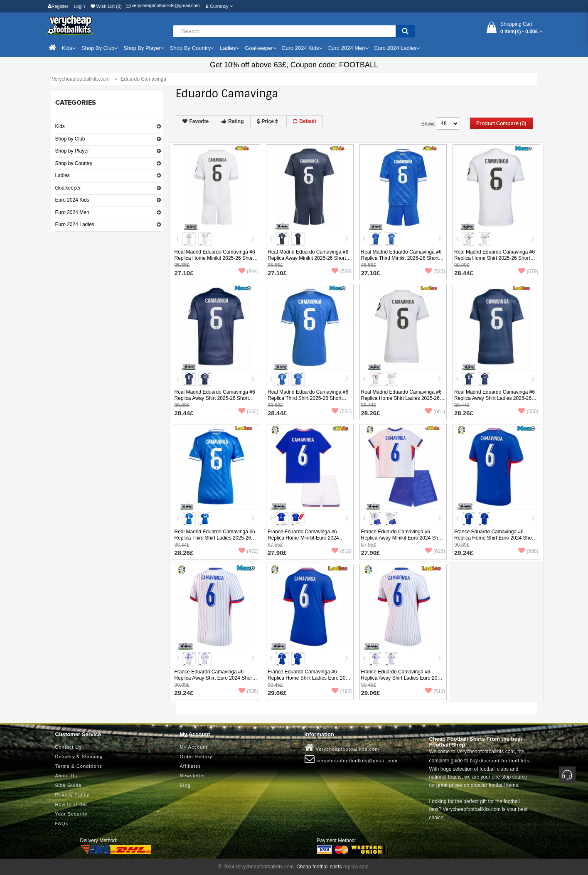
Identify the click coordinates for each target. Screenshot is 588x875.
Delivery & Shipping (79, 757)
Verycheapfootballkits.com (342, 747)
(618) (342, 551)
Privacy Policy (72, 795)
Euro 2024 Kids (72, 200)
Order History (196, 757)
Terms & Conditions (79, 766)
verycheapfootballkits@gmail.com (163, 5)
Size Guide (69, 785)
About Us (66, 776)
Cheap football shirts (319, 867)
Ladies (63, 175)
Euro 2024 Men (72, 212)
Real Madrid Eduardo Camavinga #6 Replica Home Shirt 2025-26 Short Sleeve (495, 258)
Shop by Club (70, 139)
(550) (528, 412)
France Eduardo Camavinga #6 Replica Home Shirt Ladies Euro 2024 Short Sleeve (309, 678)
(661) (435, 412)
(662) (248, 412)
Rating (232, 121)
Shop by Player (72, 151)
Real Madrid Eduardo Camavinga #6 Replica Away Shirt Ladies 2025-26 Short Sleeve (495, 398)
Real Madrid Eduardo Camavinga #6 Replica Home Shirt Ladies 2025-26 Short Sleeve (401, 398)
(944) (248, 271)
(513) (435, 691)
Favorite (196, 121)
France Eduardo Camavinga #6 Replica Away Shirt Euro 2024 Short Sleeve (214, 678)
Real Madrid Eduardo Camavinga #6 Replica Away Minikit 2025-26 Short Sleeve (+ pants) (308, 258)
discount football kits (504, 761)
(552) (342, 412)
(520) (435, 271)
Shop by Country (74, 163)
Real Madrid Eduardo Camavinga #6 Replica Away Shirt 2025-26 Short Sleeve (215, 398)
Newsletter (193, 776)
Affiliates (191, 766)
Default (305, 121)
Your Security (71, 814)
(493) (342, 691)
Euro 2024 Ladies (75, 224)
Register (58, 6)
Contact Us (69, 747)
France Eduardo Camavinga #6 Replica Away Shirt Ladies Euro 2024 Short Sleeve (402, 678)
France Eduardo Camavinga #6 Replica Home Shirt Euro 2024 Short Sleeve (495, 538)
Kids (60, 126)
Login (80, 6)
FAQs (62, 823)
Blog (185, 785)
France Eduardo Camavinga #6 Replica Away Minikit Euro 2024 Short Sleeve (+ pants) (403, 538)
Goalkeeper (68, 188)
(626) (435, 551)
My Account (194, 747)
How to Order (71, 804)
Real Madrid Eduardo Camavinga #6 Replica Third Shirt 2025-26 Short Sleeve (308, 398)
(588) (342, 271)
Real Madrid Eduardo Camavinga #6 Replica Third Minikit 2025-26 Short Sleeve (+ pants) (401, 258)
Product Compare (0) (501, 123)
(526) (248, 691)
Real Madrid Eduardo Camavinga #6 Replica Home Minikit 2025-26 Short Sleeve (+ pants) (215, 258)
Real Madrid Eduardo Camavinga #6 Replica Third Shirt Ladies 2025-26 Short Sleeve (215, 538)
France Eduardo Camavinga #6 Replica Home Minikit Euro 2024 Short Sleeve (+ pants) (303, 538)
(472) (248, 551)
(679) (528, 271)
